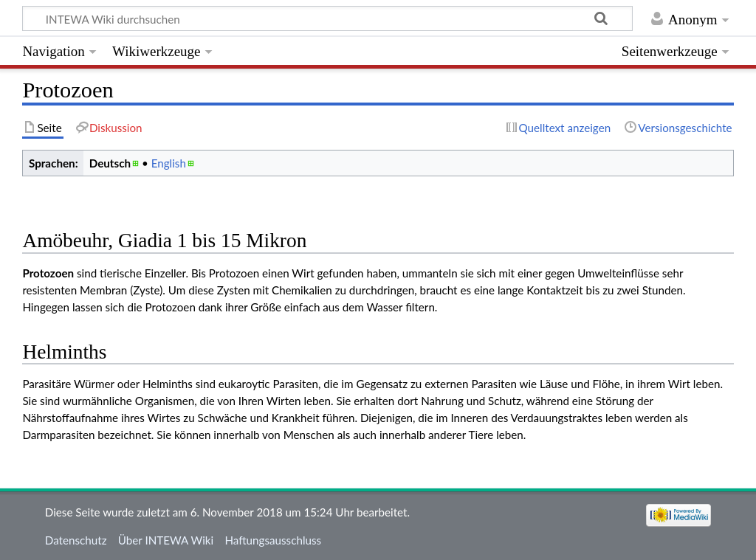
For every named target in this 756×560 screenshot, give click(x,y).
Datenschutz (76, 540)
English (169, 163)
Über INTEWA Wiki (166, 540)
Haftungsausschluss (273, 540)
